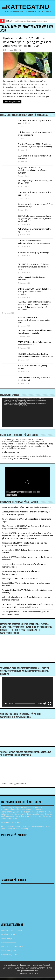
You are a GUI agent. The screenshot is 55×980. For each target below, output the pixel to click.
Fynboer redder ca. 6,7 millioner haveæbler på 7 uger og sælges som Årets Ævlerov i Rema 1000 (27, 42)
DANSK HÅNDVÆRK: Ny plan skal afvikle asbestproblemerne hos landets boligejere (34, 292)
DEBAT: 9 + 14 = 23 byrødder (26, 578)
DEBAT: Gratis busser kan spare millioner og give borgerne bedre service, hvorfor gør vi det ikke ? (35, 219)
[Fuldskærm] (49, 704)
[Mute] (45, 704)
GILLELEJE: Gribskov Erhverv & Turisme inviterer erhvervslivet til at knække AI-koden (34, 267)
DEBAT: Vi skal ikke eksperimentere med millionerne (26, 21)
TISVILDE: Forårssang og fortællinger (34, 252)
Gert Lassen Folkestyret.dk (15, 604)
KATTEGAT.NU (27, 7)
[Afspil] (6, 704)
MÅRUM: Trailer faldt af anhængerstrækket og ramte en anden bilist (34, 320)
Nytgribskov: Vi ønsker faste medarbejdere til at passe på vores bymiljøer (32, 170)
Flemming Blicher (9, 590)
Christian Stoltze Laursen (12, 564)
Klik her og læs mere (12, 102)
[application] (27, 413)
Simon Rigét (7, 578)
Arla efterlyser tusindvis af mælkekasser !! (33, 507)
